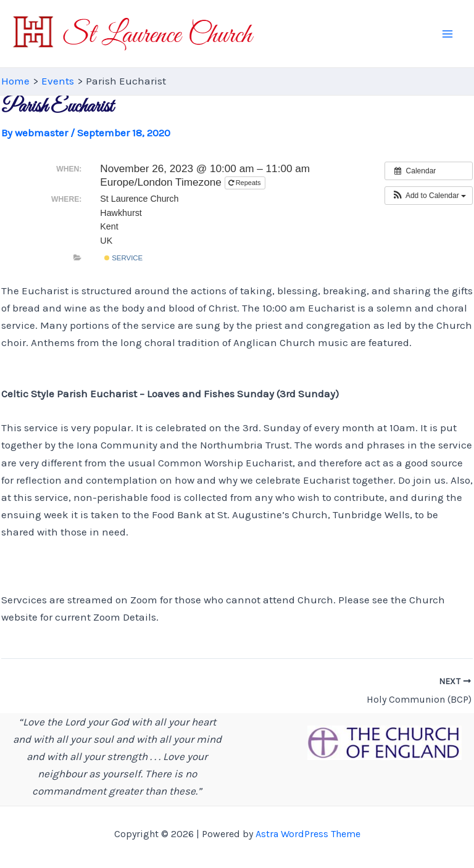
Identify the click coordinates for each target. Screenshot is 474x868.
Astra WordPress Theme (308, 834)
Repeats (246, 183)
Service (123, 258)
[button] (429, 196)
